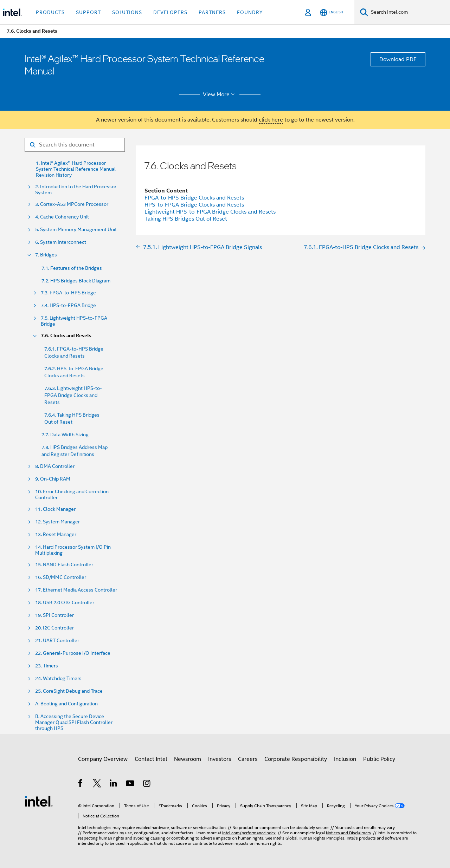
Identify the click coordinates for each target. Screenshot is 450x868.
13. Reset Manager (56, 534)
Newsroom (188, 759)
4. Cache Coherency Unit (62, 217)
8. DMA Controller (55, 466)
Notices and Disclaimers (348, 833)
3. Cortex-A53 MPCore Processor (72, 204)
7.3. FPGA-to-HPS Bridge (68, 293)
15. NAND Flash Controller (64, 565)
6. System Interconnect (61, 242)
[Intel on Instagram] (147, 784)
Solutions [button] (127, 12)
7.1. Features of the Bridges (72, 268)
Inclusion (345, 759)
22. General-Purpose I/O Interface (73, 653)
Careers (248, 759)
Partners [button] (212, 12)
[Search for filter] (75, 145)
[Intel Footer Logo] (39, 801)
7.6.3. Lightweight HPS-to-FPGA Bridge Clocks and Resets (73, 395)
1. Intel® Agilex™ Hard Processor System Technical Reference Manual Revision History (76, 169)
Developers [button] (170, 12)
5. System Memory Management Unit (76, 230)
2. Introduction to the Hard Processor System (76, 190)
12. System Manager (57, 522)
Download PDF (398, 59)
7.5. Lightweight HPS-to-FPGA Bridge (74, 321)
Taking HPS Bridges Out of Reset (186, 219)
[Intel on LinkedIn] (114, 784)
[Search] (364, 12)
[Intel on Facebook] (81, 784)
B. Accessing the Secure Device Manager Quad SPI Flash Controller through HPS (74, 722)
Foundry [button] (250, 12)
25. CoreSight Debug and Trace (69, 691)
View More (220, 94)
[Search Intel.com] (409, 12)
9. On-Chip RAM (53, 479)
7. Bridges (46, 255)
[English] (332, 12)
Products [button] (50, 12)
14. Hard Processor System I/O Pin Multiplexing (73, 550)
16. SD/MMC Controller (61, 577)
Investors (220, 759)
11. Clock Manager (55, 509)
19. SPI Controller (54, 615)
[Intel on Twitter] (97, 784)
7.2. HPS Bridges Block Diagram (76, 281)
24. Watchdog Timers (58, 678)
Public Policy (379, 759)
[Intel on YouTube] (131, 784)
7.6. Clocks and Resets (66, 336)
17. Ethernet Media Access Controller (76, 590)
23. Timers (47, 666)
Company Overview (103, 759)
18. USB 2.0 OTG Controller (65, 603)
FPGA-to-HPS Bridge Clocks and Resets (194, 198)
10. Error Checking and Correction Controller (72, 495)
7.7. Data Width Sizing (65, 435)
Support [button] (88, 12)
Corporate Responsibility (296, 759)
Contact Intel (151, 759)
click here (271, 120)
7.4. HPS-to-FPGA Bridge (68, 305)
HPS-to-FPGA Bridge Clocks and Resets (194, 205)
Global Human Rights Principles (315, 838)
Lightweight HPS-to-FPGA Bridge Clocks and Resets (210, 212)
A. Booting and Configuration (66, 704)
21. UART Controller (57, 641)
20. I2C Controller (54, 628)
